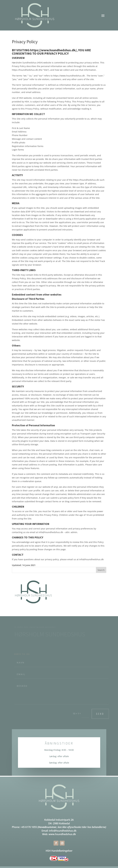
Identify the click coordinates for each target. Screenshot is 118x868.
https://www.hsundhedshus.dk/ (53, 50)
